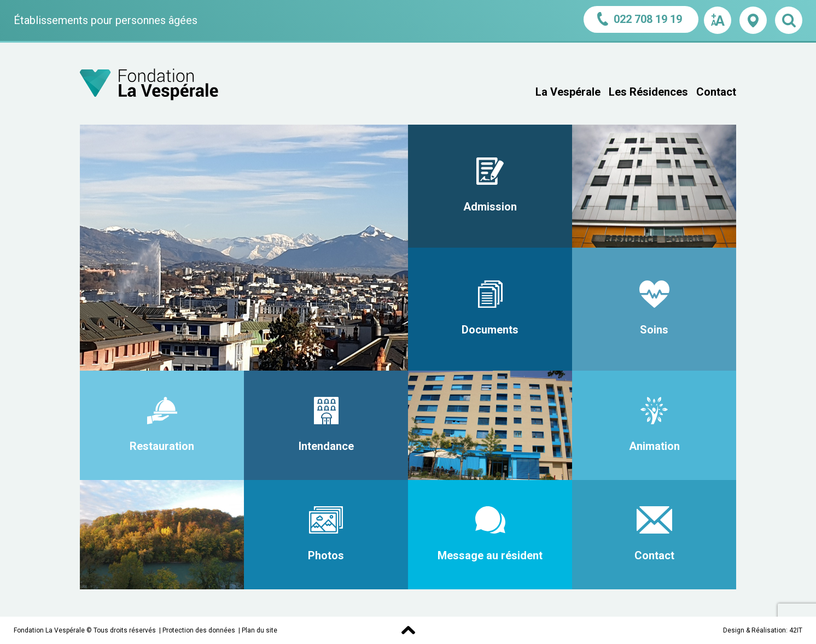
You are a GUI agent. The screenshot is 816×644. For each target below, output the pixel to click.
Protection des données (199, 630)
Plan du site (260, 630)
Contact (716, 92)
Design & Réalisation (754, 630)
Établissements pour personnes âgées (106, 20)
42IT (796, 630)
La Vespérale (568, 92)
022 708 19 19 (641, 19)
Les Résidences (648, 92)
